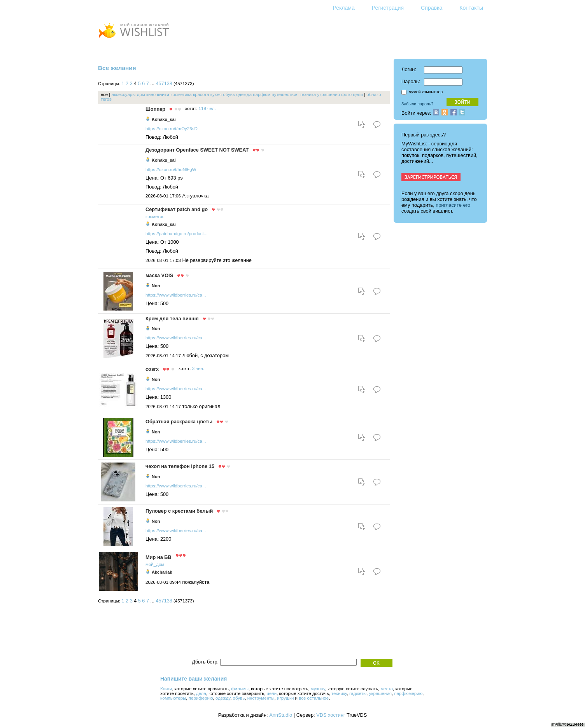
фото (346, 94)
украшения (328, 94)
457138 (164, 84)
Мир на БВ (159, 557)
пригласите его (453, 205)
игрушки (285, 698)
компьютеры (173, 698)
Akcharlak (162, 572)
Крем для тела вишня (172, 319)
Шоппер (155, 109)
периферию (201, 698)
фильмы (240, 689)
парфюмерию (408, 693)
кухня (216, 94)
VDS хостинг (331, 715)
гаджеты (358, 693)
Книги (166, 689)
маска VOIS (159, 275)
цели (358, 94)
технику (339, 693)
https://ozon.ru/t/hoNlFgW (171, 169)
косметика (181, 94)
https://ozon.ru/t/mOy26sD (172, 129)
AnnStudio (281, 715)
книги (163, 94)
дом (141, 94)
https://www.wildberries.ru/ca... (176, 295)
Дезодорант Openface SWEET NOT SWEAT (197, 150)
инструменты (261, 698)
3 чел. (198, 368)
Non (156, 286)
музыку (318, 689)
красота (201, 94)
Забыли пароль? (417, 104)
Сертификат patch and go (177, 209)
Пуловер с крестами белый (179, 511)
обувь (229, 94)
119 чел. (207, 108)
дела (201, 693)
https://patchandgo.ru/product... (176, 234)
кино (151, 94)
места (387, 689)
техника (308, 94)
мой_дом (155, 564)
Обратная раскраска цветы (179, 422)
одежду (223, 698)
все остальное (314, 698)
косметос (155, 216)
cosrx (152, 369)
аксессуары (124, 94)
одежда (244, 94)
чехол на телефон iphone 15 (180, 466)
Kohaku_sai (164, 119)
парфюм (262, 94)
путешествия (285, 94)
